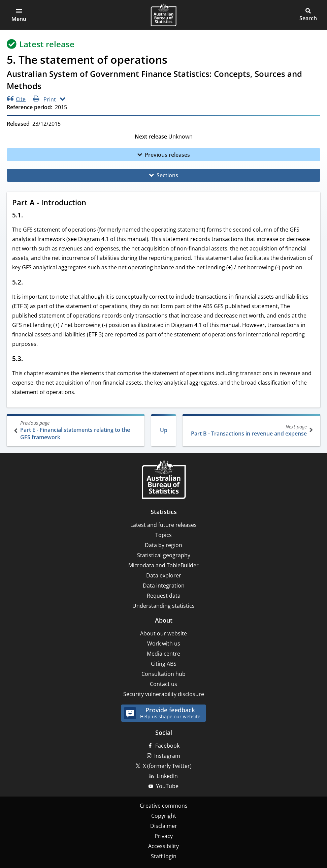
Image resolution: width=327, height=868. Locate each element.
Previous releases (167, 155)
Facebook (167, 746)
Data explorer (164, 575)
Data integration (164, 586)
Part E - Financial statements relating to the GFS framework (76, 430)
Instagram (167, 756)
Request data (164, 596)
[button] (19, 15)
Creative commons (164, 806)
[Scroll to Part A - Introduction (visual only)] (93, 203)
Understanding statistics (163, 606)
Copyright (164, 816)
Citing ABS (164, 664)
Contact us (163, 684)
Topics (163, 535)
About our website (163, 633)
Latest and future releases (163, 525)
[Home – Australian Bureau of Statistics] (164, 480)
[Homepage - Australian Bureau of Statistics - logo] (163, 15)
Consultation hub (163, 674)
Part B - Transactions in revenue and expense (251, 430)
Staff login (164, 856)
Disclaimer (164, 826)
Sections (167, 175)
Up (164, 430)
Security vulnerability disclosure (164, 694)
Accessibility (163, 846)
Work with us (164, 643)
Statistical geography (164, 555)
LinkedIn (167, 776)
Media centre (163, 654)
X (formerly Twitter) (167, 766)
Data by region (163, 545)
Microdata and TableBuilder (163, 565)
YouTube (167, 786)
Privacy (164, 836)
